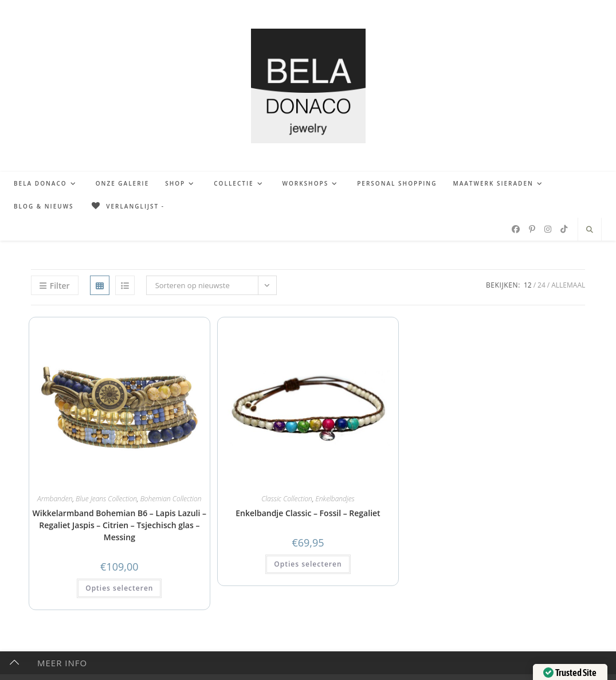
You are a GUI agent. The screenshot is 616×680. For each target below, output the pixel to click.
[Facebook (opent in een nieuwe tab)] (516, 229)
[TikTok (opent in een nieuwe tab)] (564, 229)
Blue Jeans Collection (106, 499)
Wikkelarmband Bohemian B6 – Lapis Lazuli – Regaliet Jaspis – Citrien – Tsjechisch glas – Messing (119, 525)
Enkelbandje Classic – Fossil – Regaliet (308, 513)
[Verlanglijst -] (127, 206)
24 (542, 285)
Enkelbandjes (335, 499)
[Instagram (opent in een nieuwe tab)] (548, 229)
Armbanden (55, 499)
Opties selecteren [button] (119, 588)
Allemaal (568, 285)
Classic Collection (287, 499)
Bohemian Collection (171, 499)
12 (528, 285)
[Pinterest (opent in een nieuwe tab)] (532, 229)
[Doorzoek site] (590, 230)
